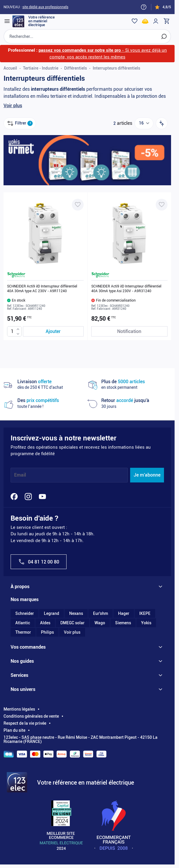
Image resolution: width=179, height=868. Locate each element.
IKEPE (145, 613)
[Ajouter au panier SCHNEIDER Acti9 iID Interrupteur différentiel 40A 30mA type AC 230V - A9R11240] (53, 331)
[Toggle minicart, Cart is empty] (166, 21)
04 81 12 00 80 (39, 562)
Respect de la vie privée (25, 723)
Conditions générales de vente (31, 716)
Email (20, 475)
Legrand (52, 613)
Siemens (123, 623)
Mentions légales (19, 709)
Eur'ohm (101, 613)
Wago (100, 623)
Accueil (10, 68)
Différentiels (76, 68)
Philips (47, 632)
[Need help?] (144, 7)
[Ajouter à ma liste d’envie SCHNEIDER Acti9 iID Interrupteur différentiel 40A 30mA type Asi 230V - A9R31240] (162, 205)
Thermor (23, 632)
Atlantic (23, 623)
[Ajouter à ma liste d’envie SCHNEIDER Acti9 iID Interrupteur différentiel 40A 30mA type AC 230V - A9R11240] (78, 205)
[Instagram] (28, 497)
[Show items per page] (144, 123)
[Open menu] (7, 21)
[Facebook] (14, 497)
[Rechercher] (164, 36)
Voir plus (13, 106)
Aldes (45, 623)
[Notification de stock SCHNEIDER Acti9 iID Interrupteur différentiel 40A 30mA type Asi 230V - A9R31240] (130, 331)
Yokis (146, 623)
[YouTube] (42, 497)
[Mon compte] (156, 21)
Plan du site (14, 730)
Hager (124, 613)
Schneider (25, 613)
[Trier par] (162, 123)
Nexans (76, 613)
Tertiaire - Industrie (41, 68)
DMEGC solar (72, 623)
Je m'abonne (147, 475)
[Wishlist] (135, 21)
